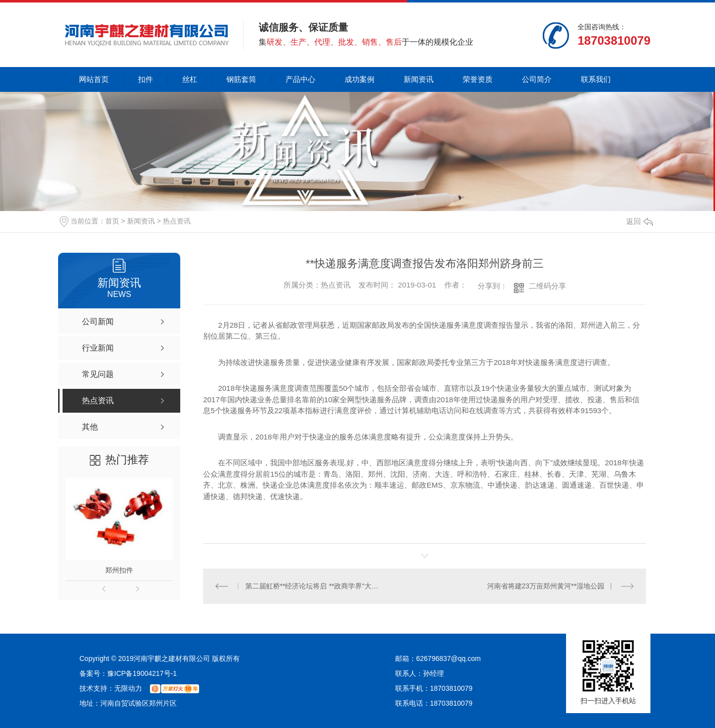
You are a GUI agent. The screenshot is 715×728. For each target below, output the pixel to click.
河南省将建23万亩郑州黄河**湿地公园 (546, 586)
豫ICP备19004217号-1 (142, 673)
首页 (112, 221)
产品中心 (300, 79)
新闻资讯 (419, 79)
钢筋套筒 (241, 79)
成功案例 (359, 79)
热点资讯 (177, 221)
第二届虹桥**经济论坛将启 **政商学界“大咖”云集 (314, 586)
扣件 (145, 79)
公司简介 (537, 79)
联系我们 (596, 79)
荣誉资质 (478, 79)
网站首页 (94, 79)
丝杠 (190, 79)
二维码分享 (547, 286)
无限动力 (128, 688)
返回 (640, 221)
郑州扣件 (119, 570)
